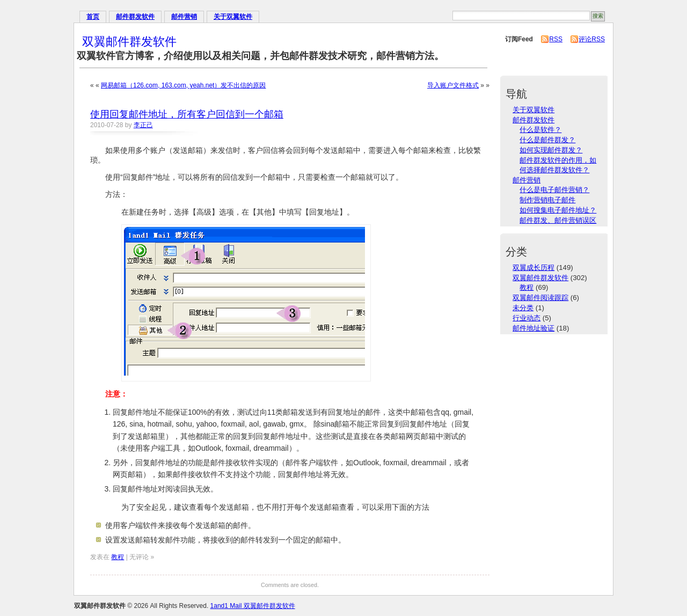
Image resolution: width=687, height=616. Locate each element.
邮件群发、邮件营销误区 (558, 220)
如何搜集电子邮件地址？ (558, 210)
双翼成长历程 (533, 267)
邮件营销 (184, 17)
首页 (93, 17)
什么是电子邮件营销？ (554, 190)
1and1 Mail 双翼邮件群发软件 (253, 606)
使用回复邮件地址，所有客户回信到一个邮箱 (187, 114)
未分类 (523, 308)
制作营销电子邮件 (547, 200)
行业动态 (527, 318)
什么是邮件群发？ (547, 140)
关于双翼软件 (233, 17)
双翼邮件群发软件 (129, 42)
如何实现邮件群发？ (551, 150)
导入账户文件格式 (453, 85)
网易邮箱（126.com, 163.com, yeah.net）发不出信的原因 (183, 85)
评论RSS (592, 39)
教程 (118, 557)
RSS (556, 39)
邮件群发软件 (135, 17)
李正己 (143, 125)
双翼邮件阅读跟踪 (540, 298)
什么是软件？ (540, 130)
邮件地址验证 (533, 328)
